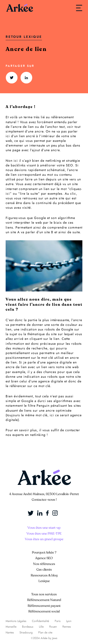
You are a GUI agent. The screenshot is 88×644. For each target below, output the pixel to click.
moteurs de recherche (30, 348)
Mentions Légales (16, 621)
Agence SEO (44, 558)
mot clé (42, 415)
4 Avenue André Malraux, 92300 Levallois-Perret (44, 494)
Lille (41, 627)
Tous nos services (44, 594)
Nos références (44, 564)
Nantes (10, 633)
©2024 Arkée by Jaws (44, 638)
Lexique (44, 581)
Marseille (11, 627)
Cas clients (44, 570)
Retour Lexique (24, 37)
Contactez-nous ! (44, 500)
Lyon (69, 621)
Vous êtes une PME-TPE (44, 534)
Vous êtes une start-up (44, 528)
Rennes (67, 627)
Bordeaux (28, 627)
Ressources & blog (44, 575)
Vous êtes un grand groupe (44, 539)
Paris (58, 621)
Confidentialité (40, 621)
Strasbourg (26, 633)
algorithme (67, 218)
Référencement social (44, 611)
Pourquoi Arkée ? (44, 552)
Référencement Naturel (44, 600)
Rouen (53, 627)
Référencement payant (44, 606)
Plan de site (45, 633)
